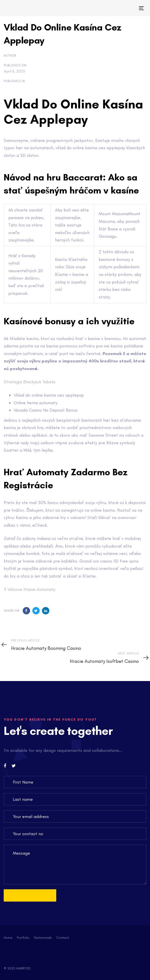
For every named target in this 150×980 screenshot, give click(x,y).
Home (8, 938)
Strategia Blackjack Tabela (29, 382)
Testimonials (43, 938)
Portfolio (23, 938)
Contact (63, 938)
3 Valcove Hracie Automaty (30, 589)
